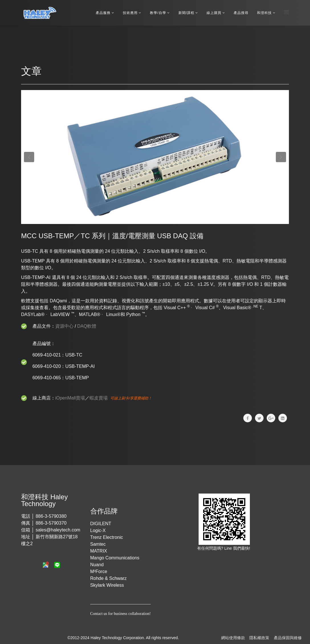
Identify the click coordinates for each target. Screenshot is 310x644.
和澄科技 (264, 13)
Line (229, 548)
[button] (29, 157)
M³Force (99, 571)
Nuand (97, 565)
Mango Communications (115, 558)
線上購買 (214, 13)
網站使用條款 (233, 638)
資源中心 (64, 326)
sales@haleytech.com (58, 530)
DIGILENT (101, 524)
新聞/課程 (186, 13)
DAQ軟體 (87, 326)
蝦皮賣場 (99, 398)
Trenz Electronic (107, 537)
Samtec (98, 544)
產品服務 (103, 13)
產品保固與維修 (288, 638)
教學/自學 (158, 13)
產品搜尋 (241, 13)
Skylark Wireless (107, 585)
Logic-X (98, 530)
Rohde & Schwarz (109, 578)
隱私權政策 (259, 638)
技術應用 (130, 13)
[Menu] (286, 12)
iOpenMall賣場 (70, 398)
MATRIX (99, 551)
